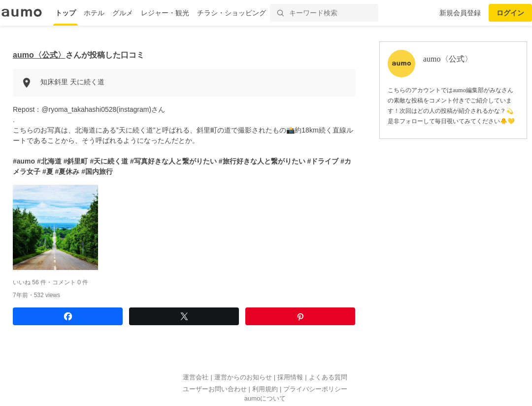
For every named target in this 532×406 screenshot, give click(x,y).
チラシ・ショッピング (232, 13)
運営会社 (196, 377)
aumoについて (265, 398)
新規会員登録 (460, 13)
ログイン (510, 13)
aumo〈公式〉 (39, 55)
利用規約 (265, 389)
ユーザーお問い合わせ (215, 389)
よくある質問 (328, 377)
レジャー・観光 (165, 13)
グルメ (123, 13)
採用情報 (290, 377)
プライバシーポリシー (315, 389)
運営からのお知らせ (243, 377)
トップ (66, 13)
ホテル (94, 13)
